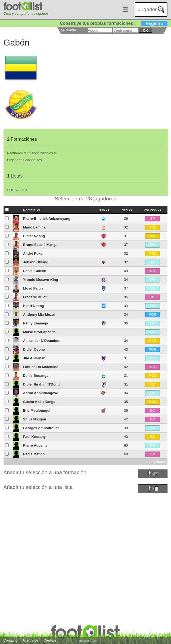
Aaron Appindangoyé (41, 393)
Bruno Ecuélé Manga (40, 245)
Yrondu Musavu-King (41, 280)
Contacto (10, 640)
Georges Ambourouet (41, 428)
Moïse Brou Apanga (39, 332)
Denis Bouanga (36, 376)
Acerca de (30, 640)
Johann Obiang (36, 262)
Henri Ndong (34, 306)
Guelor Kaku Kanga (39, 402)
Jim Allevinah (34, 358)
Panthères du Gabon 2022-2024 (32, 153)
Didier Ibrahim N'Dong (41, 384)
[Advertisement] (86, 532)
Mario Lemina (34, 227)
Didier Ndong (34, 236)
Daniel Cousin (35, 271)
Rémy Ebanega (36, 323)
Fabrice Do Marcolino (41, 367)
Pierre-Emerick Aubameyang (47, 219)
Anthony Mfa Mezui (39, 315)
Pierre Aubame (35, 445)
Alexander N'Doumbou (42, 341)
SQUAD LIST (17, 190)
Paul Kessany (34, 437)
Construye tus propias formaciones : (114, 23)
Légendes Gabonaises (24, 160)
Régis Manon (34, 454)
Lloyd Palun (33, 288)
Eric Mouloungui (37, 410)
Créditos (50, 640)
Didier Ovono (34, 349)
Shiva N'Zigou (35, 419)
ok (145, 30)
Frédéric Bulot (35, 297)
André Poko (33, 253)
